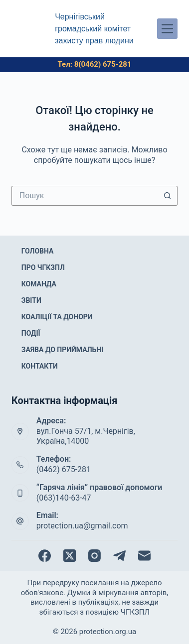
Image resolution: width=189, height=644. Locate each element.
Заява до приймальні (63, 350)
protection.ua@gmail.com (82, 526)
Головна (38, 251)
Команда (39, 284)
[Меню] (167, 29)
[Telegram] (119, 556)
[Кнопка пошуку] (168, 196)
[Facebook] (45, 556)
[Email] (144, 556)
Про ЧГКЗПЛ (43, 267)
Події (31, 333)
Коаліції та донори (57, 317)
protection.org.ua (108, 632)
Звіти (31, 300)
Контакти (40, 366)
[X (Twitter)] (70, 556)
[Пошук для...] (85, 196)
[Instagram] (94, 556)
